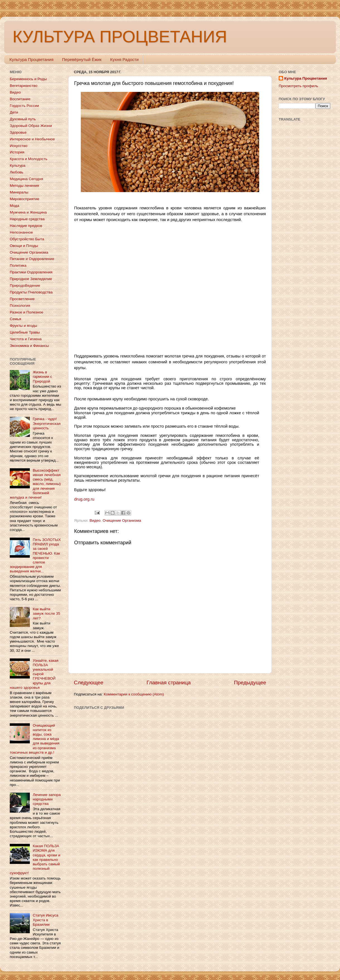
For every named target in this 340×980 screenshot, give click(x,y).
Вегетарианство (24, 86)
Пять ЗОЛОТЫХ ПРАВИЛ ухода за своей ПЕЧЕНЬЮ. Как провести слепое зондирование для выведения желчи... (35, 555)
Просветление (22, 299)
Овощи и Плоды (24, 246)
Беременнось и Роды (28, 79)
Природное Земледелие (31, 279)
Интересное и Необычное (32, 139)
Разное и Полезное (26, 312)
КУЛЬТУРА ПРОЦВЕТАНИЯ (120, 37)
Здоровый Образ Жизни (31, 126)
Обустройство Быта (27, 239)
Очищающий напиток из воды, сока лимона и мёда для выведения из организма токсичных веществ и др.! (35, 739)
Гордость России (24, 106)
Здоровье (18, 132)
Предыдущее (250, 683)
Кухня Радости (124, 59)
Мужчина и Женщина (28, 212)
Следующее (89, 683)
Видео (95, 520)
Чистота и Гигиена (26, 339)
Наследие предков (26, 226)
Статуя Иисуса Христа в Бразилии (45, 920)
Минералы (19, 192)
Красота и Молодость (29, 159)
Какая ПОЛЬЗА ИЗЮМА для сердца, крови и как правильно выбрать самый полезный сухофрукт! (35, 859)
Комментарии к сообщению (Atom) (134, 694)
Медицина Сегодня (26, 179)
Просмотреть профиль (298, 86)
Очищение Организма (122, 520)
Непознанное (21, 232)
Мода (14, 206)
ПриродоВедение (25, 286)
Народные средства (27, 219)
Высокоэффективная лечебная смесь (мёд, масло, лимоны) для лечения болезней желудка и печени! (35, 484)
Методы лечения (24, 186)
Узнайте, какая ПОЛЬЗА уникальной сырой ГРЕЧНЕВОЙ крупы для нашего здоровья (34, 674)
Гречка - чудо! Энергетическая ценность (47, 423)
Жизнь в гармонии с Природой (42, 377)
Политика (18, 265)
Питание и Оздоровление (32, 259)
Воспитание (20, 99)
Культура (18, 166)
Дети (14, 112)
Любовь (16, 172)
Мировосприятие (25, 199)
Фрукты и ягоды (23, 326)
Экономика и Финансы (29, 346)
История (17, 152)
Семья (15, 319)
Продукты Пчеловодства (31, 292)
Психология (20, 306)
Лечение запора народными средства (47, 799)
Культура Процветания (31, 59)
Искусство (19, 146)
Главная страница (169, 683)
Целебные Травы (25, 332)
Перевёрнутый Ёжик (82, 59)
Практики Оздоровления (31, 272)
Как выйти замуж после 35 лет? (46, 613)
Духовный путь (23, 119)
